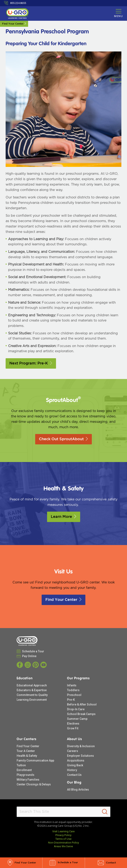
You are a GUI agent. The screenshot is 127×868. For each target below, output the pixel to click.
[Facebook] (20, 665)
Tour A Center (26, 751)
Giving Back (75, 765)
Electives (73, 724)
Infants (72, 685)
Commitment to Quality (32, 695)
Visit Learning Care (63, 831)
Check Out (63, 439)
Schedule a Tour (33, 651)
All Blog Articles (78, 790)
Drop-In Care (76, 709)
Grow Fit (73, 728)
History (72, 770)
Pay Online (29, 656)
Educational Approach (32, 685)
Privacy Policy (63, 835)
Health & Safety (27, 756)
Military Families (28, 780)
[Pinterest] (36, 665)
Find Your (63, 600)
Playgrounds (26, 775)
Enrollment (24, 770)
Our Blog (74, 783)
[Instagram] (28, 665)
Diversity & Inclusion (81, 746)
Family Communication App (35, 760)
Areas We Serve (63, 846)
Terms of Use (63, 839)
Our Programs (78, 679)
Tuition (21, 765)
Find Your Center (13, 24)
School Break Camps (81, 714)
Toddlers (73, 690)
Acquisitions (76, 760)
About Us (75, 739)
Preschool (74, 695)
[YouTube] (44, 665)
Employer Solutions (80, 756)
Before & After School (82, 704)
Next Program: (31, 363)
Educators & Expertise (32, 690)
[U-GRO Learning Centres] (17, 13)
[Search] (105, 812)
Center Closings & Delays (34, 784)
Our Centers (27, 739)
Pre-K (71, 700)
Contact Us (74, 775)
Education (25, 679)
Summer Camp (77, 719)
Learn (64, 517)
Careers (73, 751)
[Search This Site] (63, 812)
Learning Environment (32, 700)
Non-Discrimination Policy (63, 843)
